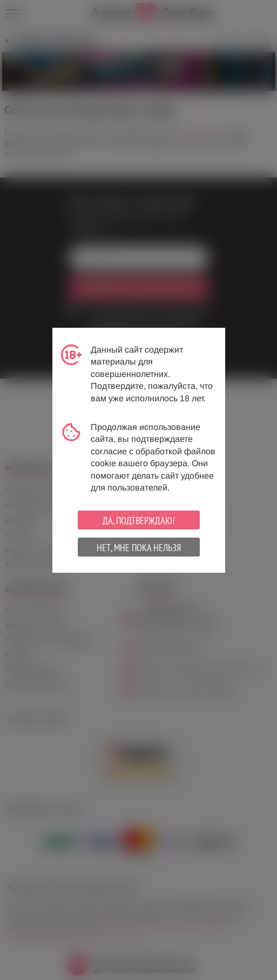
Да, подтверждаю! (138, 521)
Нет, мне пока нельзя (139, 548)
